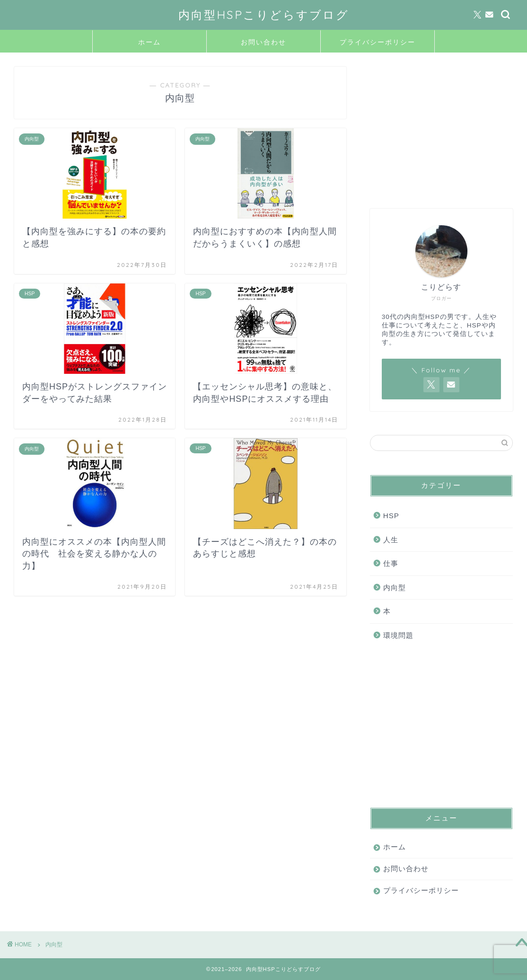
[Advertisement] (439, 126)
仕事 (391, 563)
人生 (391, 540)
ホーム (149, 42)
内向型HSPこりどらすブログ (264, 15)
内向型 (395, 587)
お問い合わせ (263, 42)
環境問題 (398, 635)
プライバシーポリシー (378, 42)
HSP (391, 516)
